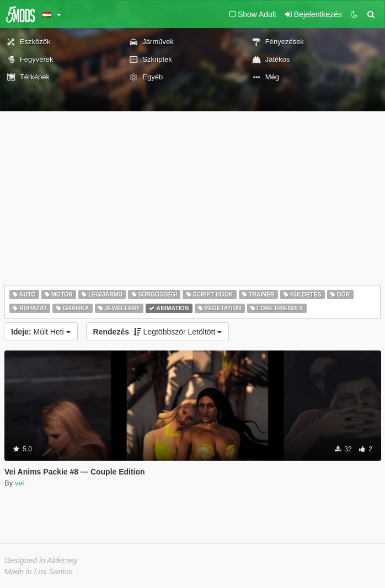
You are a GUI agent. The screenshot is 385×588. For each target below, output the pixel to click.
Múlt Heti (41, 332)
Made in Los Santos (39, 571)
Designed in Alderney (41, 560)
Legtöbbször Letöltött (158, 332)
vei (20, 483)
